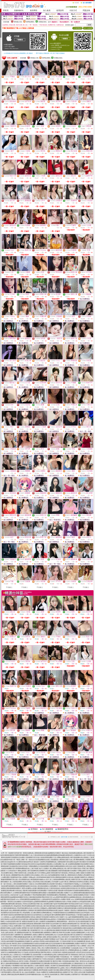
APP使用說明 (77, 28)
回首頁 (6, 10)
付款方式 (73, 10)
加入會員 (47, 10)
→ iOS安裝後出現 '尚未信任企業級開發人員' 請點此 (17, 53)
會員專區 (34, 10)
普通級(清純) (43, 22)
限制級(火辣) (18, 22)
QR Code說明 (88, 28)
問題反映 (86, 10)
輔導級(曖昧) (30, 22)
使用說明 (60, 10)
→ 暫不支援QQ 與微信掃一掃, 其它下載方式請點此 (50, 53)
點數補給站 (19, 10)
